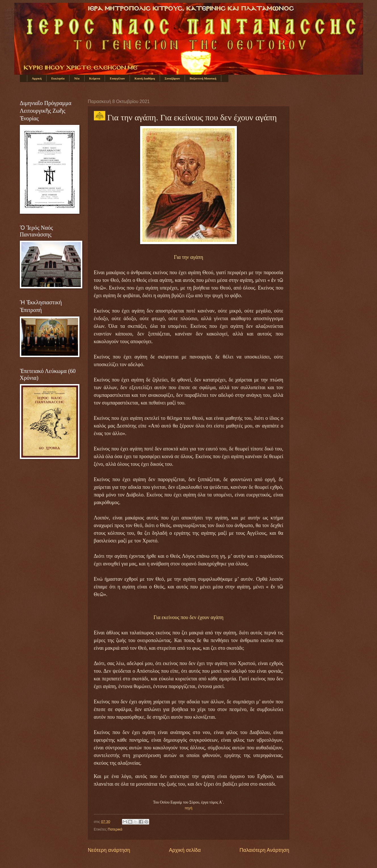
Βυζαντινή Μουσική (203, 78)
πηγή (188, 808)
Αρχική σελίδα (185, 850)
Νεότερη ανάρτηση (109, 850)
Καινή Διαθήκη (145, 78)
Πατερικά (115, 829)
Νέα (77, 78)
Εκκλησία (58, 78)
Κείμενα (95, 78)
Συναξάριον (172, 78)
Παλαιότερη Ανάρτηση (264, 850)
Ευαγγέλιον (117, 78)
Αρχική (37, 78)
